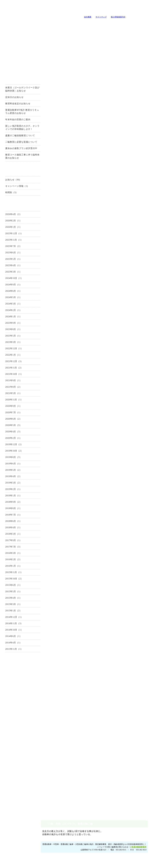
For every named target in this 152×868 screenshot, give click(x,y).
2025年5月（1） (10, 260)
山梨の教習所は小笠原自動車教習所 (36, 12)
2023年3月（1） (10, 343)
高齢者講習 (19, 781)
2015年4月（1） (10, 599)
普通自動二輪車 (19, 703)
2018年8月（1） (10, 509)
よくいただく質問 (124, 23)
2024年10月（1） (10, 279)
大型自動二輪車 (19, 709)
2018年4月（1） (10, 529)
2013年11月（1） (10, 650)
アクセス (19, 745)
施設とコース (48, 23)
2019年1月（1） (10, 497)
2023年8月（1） (10, 330)
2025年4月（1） (10, 266)
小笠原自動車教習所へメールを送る (134, 9)
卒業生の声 (143, 23)
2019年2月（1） (10, 490)
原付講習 (19, 776)
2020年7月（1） (10, 414)
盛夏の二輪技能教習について (16, 137)
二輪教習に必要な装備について (17, 143)
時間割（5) (7, 194)
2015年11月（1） (10, 573)
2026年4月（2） (10, 215)
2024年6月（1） (10, 292)
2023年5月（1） (10, 337)
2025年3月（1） (10, 273)
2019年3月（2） (10, 484)
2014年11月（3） (10, 625)
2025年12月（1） (10, 235)
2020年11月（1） (10, 401)
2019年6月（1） (10, 465)
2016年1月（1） (10, 567)
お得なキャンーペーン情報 (19, 66)
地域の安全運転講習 (19, 793)
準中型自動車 (19, 692)
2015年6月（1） (10, 586)
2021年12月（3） (10, 362)
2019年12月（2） (10, 445)
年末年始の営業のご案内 (14, 121)
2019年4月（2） (10, 477)
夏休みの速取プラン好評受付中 (17, 149)
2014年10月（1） (10, 631)
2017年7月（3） (10, 548)
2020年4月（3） (10, 433)
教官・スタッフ (105, 23)
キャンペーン (86, 23)
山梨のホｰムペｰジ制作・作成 (75, 866)
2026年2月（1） (10, 222)
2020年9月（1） (10, 407)
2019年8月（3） (10, 458)
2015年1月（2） (10, 612)
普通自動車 (19, 686)
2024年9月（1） (10, 286)
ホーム (139, 853)
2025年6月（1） (10, 254)
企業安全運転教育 (19, 787)
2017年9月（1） (10, 541)
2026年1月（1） (10, 228)
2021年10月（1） (10, 375)
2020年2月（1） (10, 439)
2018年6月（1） (10, 522)
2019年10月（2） (10, 452)
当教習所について (9, 23)
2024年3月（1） (10, 305)
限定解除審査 (19, 715)
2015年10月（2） (10, 580)
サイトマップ (97, 17)
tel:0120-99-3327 (96, 8)
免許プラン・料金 (98, 853)
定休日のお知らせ (11, 98)
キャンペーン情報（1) (13, 187)
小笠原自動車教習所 (142, 81)
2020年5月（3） (10, 426)
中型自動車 (19, 698)
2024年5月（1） (10, 298)
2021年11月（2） (10, 369)
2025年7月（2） (10, 247)
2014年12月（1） (10, 618)
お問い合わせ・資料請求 (19, 666)
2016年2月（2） (10, 561)
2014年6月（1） (10, 637)
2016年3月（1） (10, 554)
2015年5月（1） (10, 593)
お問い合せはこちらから (132, 118)
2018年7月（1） (10, 516)
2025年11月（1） (10, 241)
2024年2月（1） (10, 311)
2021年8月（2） (10, 388)
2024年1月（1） (10, 318)
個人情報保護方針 (114, 17)
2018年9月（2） (10, 503)
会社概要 (84, 17)
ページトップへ (143, 838)
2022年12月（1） (10, 350)
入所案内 (28, 23)
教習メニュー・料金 (67, 23)
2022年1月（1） (10, 356)
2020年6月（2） (10, 420)
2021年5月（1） (10, 394)
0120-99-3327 (79, 118)
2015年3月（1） (10, 605)
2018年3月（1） (10, 535)
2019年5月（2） (10, 471)
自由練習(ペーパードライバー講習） (19, 799)
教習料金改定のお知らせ (14, 105)
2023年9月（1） (10, 324)
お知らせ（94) (9, 181)
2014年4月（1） (10, 644)
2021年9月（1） (10, 382)
